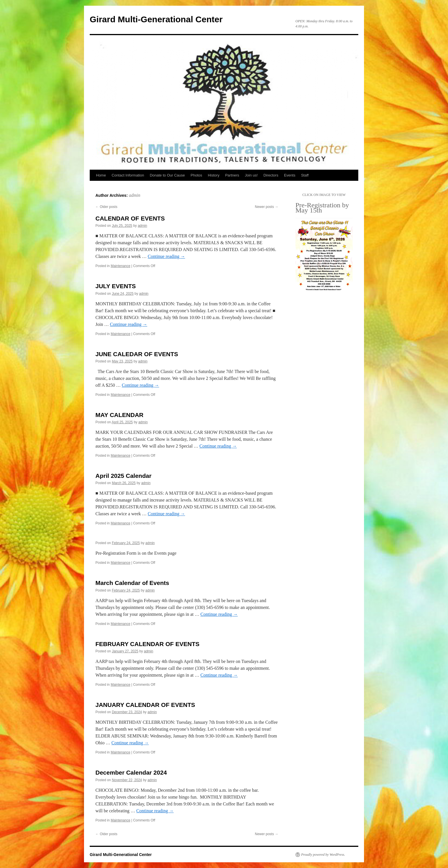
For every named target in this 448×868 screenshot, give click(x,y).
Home (101, 175)
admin (135, 195)
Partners (232, 175)
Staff (305, 175)
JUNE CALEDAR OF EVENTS (137, 354)
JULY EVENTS (116, 286)
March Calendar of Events (132, 583)
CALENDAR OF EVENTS (130, 218)
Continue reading (166, 256)
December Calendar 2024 (131, 772)
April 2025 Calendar (123, 476)
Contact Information (128, 175)
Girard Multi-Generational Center (156, 19)
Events (290, 175)
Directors (271, 175)
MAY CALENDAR (119, 415)
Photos (196, 175)
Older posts (106, 207)
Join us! (251, 175)
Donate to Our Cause (167, 175)
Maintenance (120, 266)
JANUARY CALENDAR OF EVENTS (145, 705)
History (213, 175)
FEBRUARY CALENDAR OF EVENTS (147, 644)
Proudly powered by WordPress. (323, 855)
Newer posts (267, 207)
